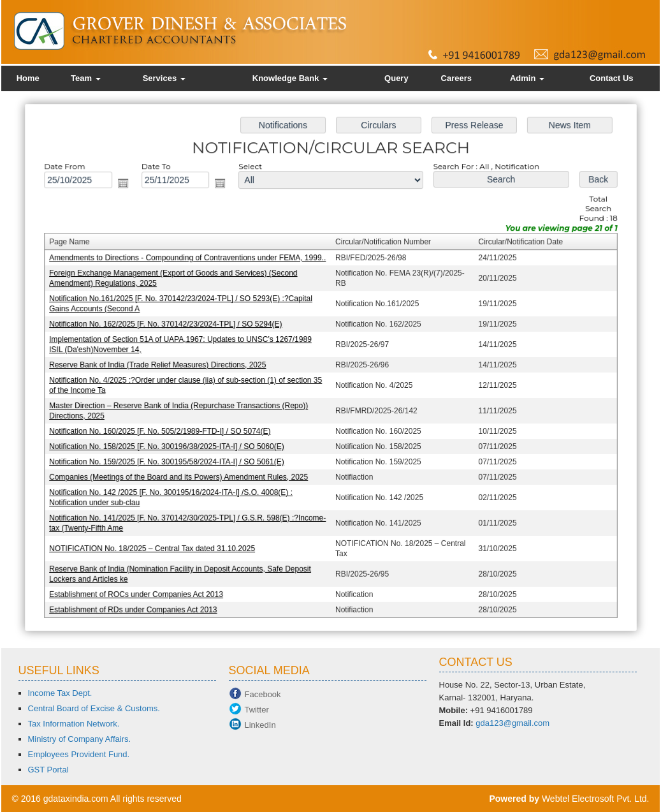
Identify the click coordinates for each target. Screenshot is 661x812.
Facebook (263, 694)
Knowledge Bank (290, 78)
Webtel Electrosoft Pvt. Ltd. (596, 799)
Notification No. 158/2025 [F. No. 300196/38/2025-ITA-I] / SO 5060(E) (169, 445)
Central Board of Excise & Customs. (94, 708)
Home (28, 78)
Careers (456, 78)
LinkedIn (260, 725)
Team (86, 78)
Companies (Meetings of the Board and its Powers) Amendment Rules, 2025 (181, 475)
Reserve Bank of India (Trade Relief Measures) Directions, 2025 (160, 365)
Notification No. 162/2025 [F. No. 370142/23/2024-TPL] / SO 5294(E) (168, 325)
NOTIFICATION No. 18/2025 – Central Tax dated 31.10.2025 (155, 545)
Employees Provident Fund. (79, 754)
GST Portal (48, 770)
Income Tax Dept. (60, 693)
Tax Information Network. (74, 724)
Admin (527, 78)
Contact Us (612, 78)
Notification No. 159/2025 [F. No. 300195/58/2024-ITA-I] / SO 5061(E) (169, 460)
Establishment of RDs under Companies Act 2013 (136, 605)
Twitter (257, 710)
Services (164, 78)
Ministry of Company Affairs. (80, 739)
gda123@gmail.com (512, 723)
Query (396, 78)
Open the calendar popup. (127, 187)
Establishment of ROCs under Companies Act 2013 (139, 590)
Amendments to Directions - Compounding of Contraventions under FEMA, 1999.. (190, 260)
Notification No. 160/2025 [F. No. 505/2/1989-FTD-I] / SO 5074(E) (163, 430)
